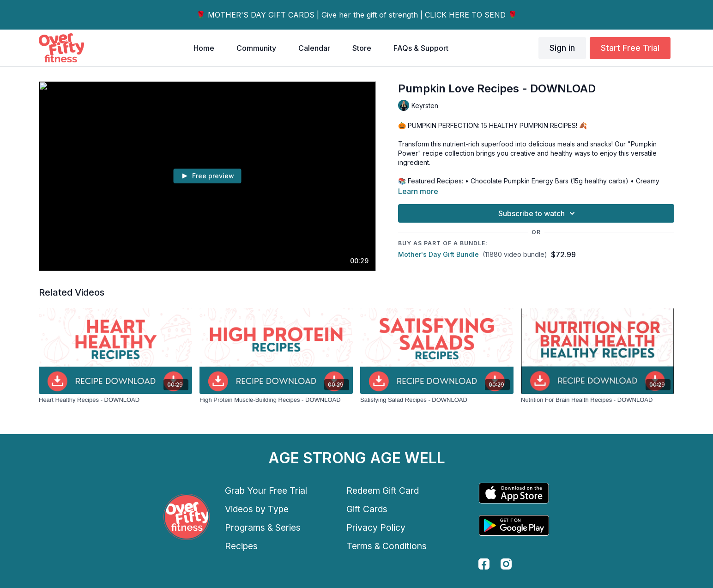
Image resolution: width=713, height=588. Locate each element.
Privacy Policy (376, 527)
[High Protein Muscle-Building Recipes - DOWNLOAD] (276, 400)
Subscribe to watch (538, 213)
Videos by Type (257, 509)
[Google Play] (514, 525)
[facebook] (484, 564)
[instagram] (506, 564)
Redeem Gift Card (383, 491)
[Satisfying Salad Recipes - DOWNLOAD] (437, 400)
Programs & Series (263, 527)
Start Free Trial (630, 48)
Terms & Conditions (387, 546)
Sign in (562, 48)
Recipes (241, 546)
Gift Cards (367, 509)
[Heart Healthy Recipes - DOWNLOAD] (115, 400)
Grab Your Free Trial (266, 491)
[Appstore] (514, 493)
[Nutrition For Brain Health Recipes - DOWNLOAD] (598, 400)
